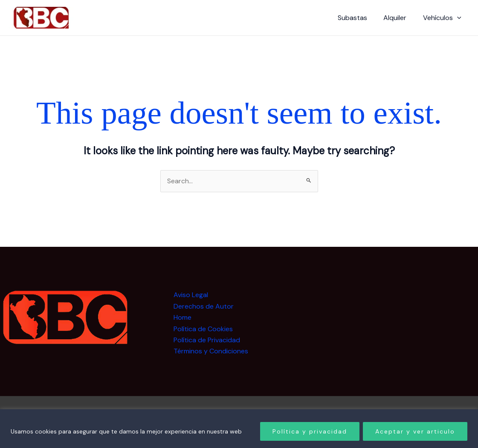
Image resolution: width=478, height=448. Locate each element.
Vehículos (443, 18)
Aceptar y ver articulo (415, 431)
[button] (458, 18)
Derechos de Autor (204, 306)
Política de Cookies (203, 329)
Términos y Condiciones (211, 351)
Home (183, 318)
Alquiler (399, 18)
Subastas (359, 18)
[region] (239, 429)
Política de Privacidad (207, 340)
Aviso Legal (191, 295)
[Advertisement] (409, 343)
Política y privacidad (310, 431)
